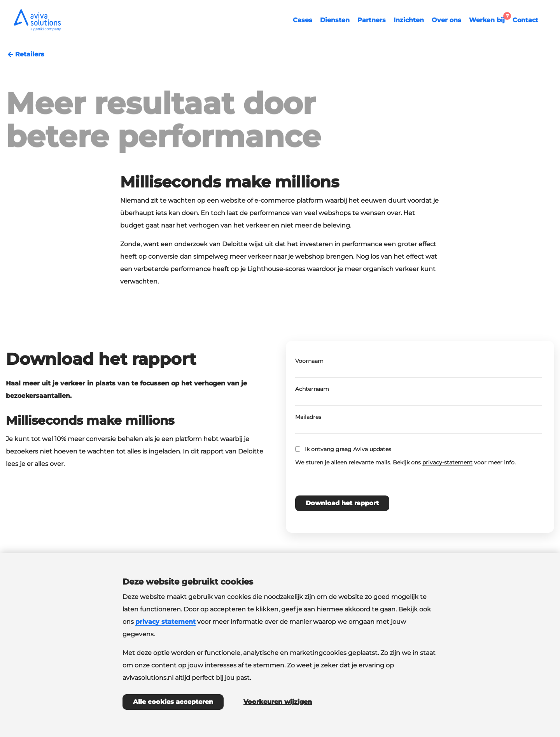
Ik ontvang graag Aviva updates (348, 473)
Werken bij (489, 19)
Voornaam (309, 385)
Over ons (446, 20)
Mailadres (308, 441)
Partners (372, 20)
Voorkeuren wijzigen (278, 702)
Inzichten (409, 20)
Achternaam (312, 413)
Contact (525, 20)
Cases (303, 20)
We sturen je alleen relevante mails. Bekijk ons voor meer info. (405, 486)
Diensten (335, 20)
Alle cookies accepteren (173, 702)
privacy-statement (447, 486)
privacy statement (165, 622)
